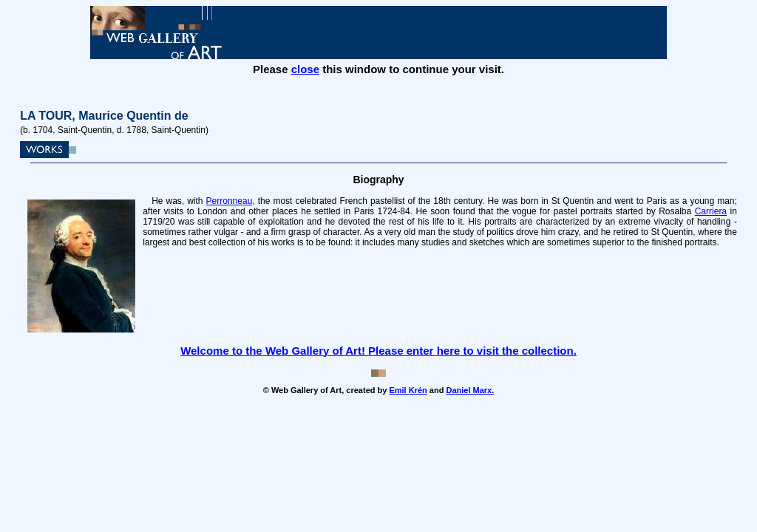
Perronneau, (231, 201)
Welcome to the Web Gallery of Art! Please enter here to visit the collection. (378, 351)
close (305, 69)
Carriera (711, 211)
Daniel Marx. (470, 390)
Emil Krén (408, 390)
